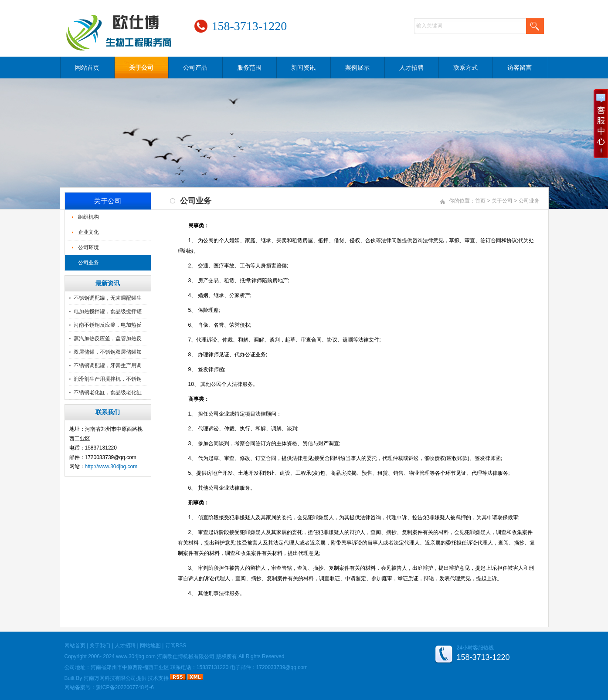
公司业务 (88, 263)
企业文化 (88, 232)
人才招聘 (411, 68)
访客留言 (520, 68)
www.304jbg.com (136, 656)
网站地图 (150, 646)
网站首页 (87, 68)
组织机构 (88, 217)
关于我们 (100, 646)
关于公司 (141, 68)
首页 (480, 201)
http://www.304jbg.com (111, 467)
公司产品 (195, 68)
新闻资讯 (303, 68)
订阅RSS (176, 646)
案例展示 (357, 68)
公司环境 (88, 247)
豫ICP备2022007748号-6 (125, 687)
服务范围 (249, 68)
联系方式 (465, 68)
